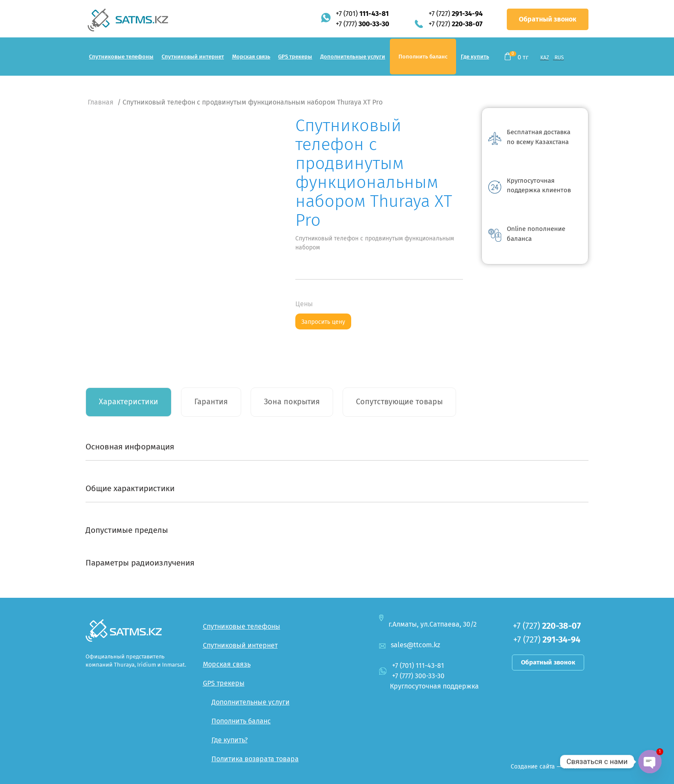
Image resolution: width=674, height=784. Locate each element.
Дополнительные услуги (353, 57)
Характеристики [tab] (129, 402)
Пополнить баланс (423, 57)
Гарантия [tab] (211, 402)
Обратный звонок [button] (548, 19)
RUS (559, 58)
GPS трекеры (295, 57)
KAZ (545, 58)
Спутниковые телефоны (121, 57)
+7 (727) (456, 14)
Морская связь (251, 57)
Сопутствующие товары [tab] (399, 402)
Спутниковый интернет (193, 57)
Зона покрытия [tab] (292, 402)
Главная (101, 102)
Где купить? (230, 740)
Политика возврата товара (255, 759)
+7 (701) (362, 14)
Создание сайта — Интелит (548, 767)
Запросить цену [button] (323, 322)
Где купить (475, 57)
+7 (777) (362, 24)
